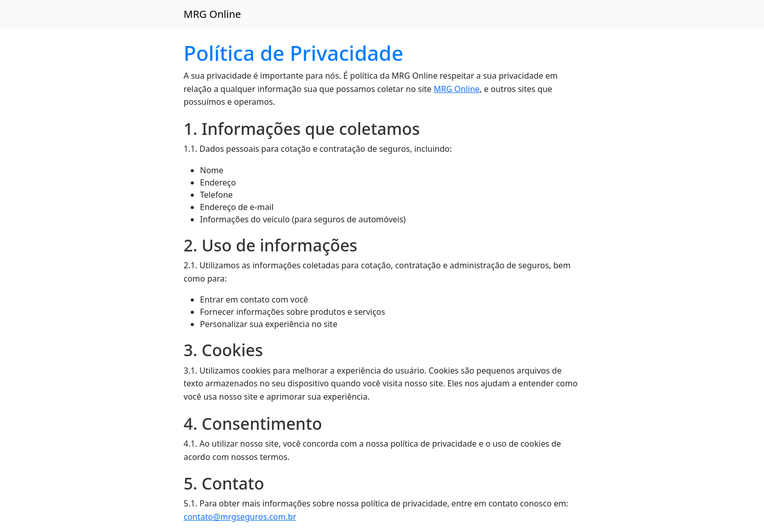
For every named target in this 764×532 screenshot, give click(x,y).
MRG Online (212, 14)
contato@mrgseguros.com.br (240, 517)
